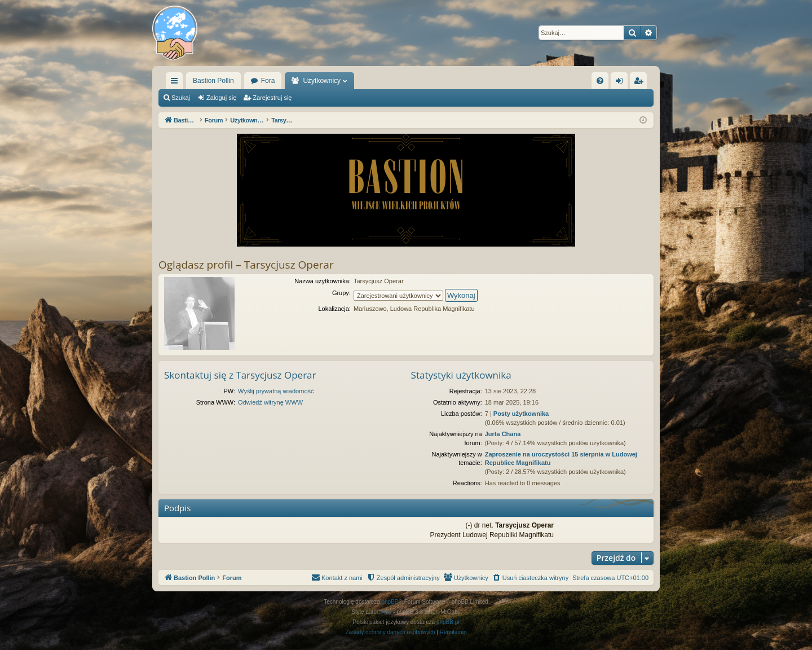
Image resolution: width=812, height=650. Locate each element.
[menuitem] (600, 81)
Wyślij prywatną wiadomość (276, 391)
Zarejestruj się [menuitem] (641, 83)
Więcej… (176, 83)
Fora (268, 81)
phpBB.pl (448, 622)
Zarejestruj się (272, 98)
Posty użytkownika (521, 414)
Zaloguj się (221, 98)
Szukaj (181, 98)
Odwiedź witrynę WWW (270, 402)
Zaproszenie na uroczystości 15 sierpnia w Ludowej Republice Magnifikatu (561, 458)
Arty (387, 612)
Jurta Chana (503, 434)
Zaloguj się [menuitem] (622, 83)
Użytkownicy (322, 81)
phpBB (390, 602)
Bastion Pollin (213, 81)
